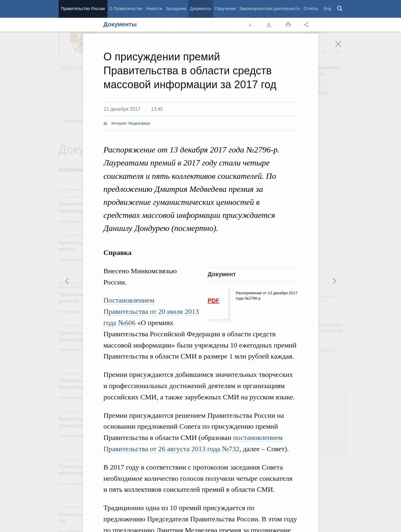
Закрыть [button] (342, 48)
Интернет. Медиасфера (131, 123)
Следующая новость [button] (67, 281)
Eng (327, 9)
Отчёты (311, 9)
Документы (201, 9)
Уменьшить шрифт (250, 25)
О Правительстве (126, 9)
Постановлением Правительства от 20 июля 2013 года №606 (151, 311)
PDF (214, 300)
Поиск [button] (340, 9)
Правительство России (83, 9)
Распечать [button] (288, 25)
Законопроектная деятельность (270, 9)
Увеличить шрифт (269, 25)
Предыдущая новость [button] (334, 281)
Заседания (176, 9)
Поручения (225, 9)
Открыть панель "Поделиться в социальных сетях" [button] (307, 25)
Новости (154, 9)
